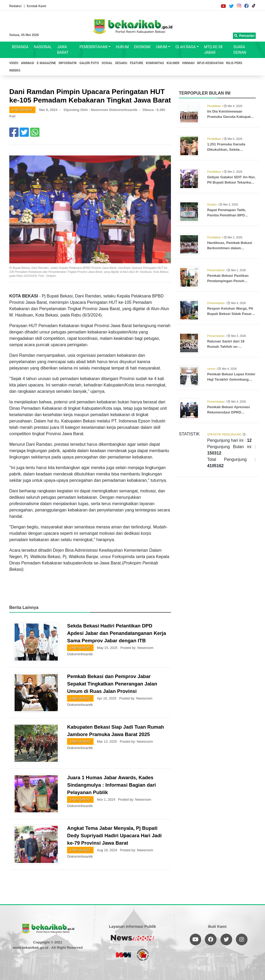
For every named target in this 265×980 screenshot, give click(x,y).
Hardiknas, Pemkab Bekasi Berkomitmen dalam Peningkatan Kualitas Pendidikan (230, 246)
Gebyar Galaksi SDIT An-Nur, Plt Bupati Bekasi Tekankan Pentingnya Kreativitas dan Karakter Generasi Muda (231, 180)
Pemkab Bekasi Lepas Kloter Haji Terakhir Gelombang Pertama (231, 377)
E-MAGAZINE (46, 63)
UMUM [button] (162, 47)
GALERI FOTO (89, 63)
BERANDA (20, 47)
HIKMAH (188, 63)
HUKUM (122, 47)
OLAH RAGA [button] (185, 47)
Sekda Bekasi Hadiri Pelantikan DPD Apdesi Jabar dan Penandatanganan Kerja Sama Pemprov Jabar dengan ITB (116, 633)
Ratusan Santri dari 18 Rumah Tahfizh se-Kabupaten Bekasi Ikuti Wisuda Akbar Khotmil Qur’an (227, 344)
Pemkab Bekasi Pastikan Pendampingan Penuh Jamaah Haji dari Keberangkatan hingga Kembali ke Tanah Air (228, 279)
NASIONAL (43, 47)
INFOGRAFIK (68, 63)
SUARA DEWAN (240, 50)
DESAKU (121, 63)
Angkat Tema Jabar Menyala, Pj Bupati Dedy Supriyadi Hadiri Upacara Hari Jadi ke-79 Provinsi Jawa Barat (114, 836)
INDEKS (15, 70)
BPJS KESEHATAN (210, 63)
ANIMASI (28, 63)
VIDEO (14, 63)
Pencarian (244, 36)
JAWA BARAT (63, 50)
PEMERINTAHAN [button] (93, 47)
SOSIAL (107, 63)
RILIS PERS (234, 63)
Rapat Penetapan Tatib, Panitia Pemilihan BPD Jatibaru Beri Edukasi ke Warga (228, 213)
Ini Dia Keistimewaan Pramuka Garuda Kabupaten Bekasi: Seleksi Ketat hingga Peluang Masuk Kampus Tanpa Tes (231, 114)
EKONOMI (142, 47)
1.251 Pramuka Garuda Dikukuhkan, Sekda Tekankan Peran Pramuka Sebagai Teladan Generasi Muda (229, 147)
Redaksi (15, 6)
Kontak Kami (36, 6)
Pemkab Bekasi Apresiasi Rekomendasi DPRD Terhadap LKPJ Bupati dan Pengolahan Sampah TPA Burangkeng (230, 410)
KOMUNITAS (155, 63)
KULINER (173, 63)
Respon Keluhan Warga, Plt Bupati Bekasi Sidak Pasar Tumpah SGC (230, 311)
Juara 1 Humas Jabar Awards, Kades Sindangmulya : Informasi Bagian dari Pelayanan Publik (111, 785)
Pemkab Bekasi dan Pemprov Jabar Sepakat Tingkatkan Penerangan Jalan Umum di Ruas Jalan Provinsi (112, 684)
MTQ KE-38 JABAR (213, 50)
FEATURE (136, 63)
